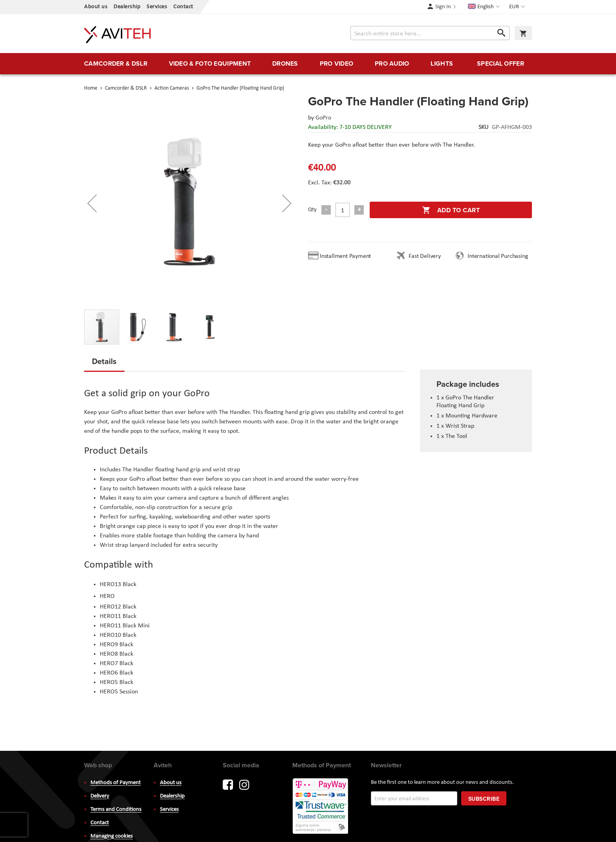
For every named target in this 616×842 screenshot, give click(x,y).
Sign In (443, 7)
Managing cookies (112, 836)
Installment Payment (347, 256)
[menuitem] (116, 64)
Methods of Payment (115, 783)
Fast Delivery (424, 256)
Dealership (127, 7)
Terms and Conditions (116, 810)
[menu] (308, 64)
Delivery (100, 796)
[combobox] (430, 33)
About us (96, 7)
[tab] (104, 364)
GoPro (323, 118)
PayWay (321, 807)
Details (104, 361)
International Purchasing (499, 256)
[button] (518, 7)
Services (157, 7)
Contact (183, 7)
